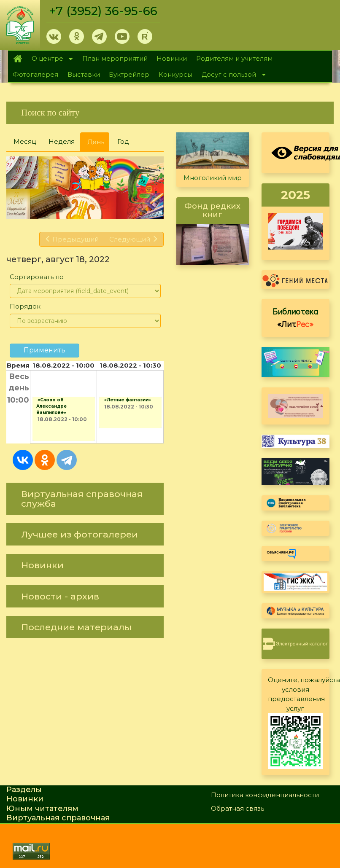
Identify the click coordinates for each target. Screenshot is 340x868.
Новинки (172, 58)
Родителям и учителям (234, 58)
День (98, 144)
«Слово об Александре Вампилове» (51, 406)
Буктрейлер (129, 74)
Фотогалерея (35, 74)
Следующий (134, 239)
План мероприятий (115, 58)
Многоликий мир (213, 178)
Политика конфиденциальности (265, 795)
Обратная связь (237, 808)
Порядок (25, 306)
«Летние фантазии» (128, 400)
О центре (50, 59)
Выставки (84, 74)
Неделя (62, 141)
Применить (45, 350)
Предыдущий (72, 239)
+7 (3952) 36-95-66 (103, 11)
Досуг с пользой (231, 75)
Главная (18, 59)
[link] (170, 113)
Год (123, 141)
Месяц (25, 141)
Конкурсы (175, 74)
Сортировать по (37, 277)
